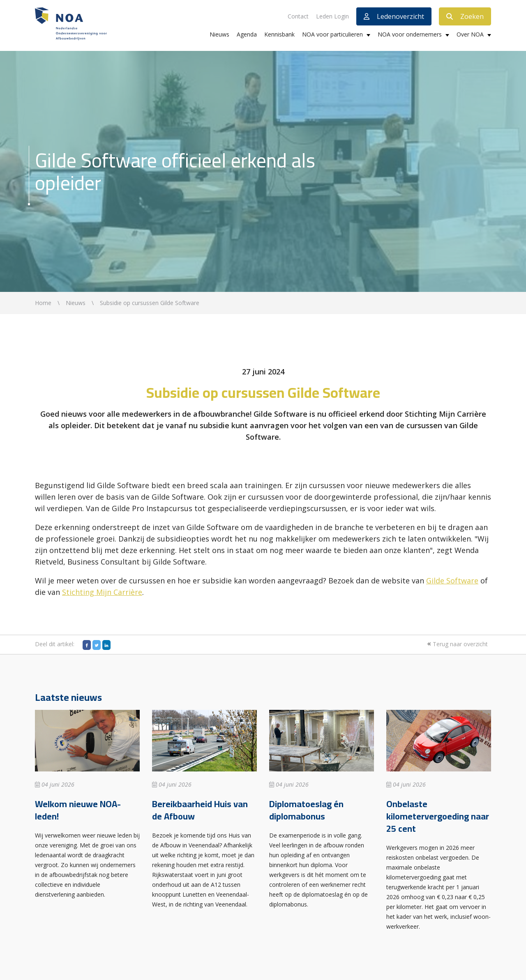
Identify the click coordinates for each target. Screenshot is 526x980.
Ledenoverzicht (394, 16)
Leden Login (332, 16)
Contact (298, 16)
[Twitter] (97, 645)
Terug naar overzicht (457, 644)
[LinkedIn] (106, 645)
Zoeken (465, 16)
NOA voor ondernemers (410, 34)
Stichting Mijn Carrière (102, 592)
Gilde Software (452, 581)
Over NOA (470, 34)
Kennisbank (279, 34)
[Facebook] (87, 645)
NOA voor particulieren (332, 34)
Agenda (247, 34)
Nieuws (219, 34)
